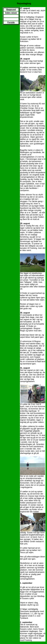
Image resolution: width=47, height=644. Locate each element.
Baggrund (11, 10)
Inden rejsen (11, 13)
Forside (11, 22)
